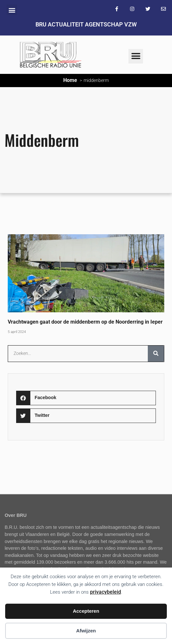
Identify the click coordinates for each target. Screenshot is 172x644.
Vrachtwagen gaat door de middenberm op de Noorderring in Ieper (85, 322)
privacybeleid (106, 592)
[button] (12, 10)
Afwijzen (86, 631)
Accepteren (86, 611)
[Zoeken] (156, 354)
